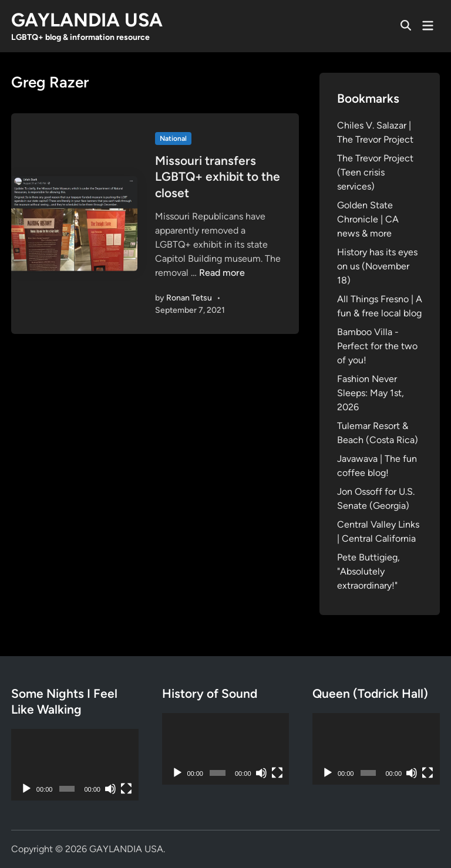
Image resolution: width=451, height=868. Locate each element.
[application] (75, 765)
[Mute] (110, 789)
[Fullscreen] (126, 789)
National (173, 139)
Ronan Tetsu (189, 298)
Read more (222, 273)
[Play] (26, 789)
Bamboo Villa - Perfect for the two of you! (377, 346)
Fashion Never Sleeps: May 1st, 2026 (371, 393)
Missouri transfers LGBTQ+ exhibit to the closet (218, 177)
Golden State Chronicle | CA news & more (368, 219)
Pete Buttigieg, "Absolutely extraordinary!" (368, 571)
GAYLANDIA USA (87, 20)
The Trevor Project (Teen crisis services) (375, 172)
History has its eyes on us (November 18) (377, 266)
